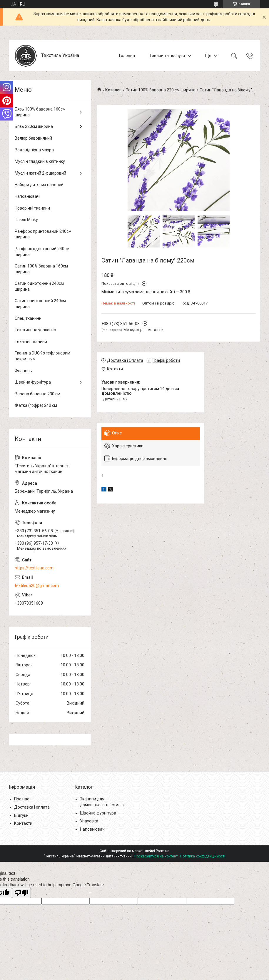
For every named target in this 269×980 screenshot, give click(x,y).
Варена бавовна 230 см (37, 394)
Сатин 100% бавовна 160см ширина (41, 269)
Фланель (23, 371)
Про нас (22, 799)
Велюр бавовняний (33, 138)
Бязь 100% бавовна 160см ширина (40, 112)
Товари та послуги (167, 56)
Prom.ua (163, 851)
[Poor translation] (21, 893)
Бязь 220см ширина (34, 126)
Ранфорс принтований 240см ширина (43, 234)
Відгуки (21, 815)
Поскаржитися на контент (156, 856)
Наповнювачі (27, 196)
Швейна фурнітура (33, 382)
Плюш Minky (26, 220)
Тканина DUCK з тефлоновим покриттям (42, 356)
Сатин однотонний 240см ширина (39, 286)
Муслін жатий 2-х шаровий (40, 173)
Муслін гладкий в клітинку (40, 161)
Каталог (113, 90)
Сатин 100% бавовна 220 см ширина (161, 90)
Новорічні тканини (32, 208)
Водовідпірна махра (34, 150)
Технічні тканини (31, 342)
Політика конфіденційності (203, 856)
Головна (127, 56)
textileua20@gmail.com (37, 586)
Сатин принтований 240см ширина (40, 304)
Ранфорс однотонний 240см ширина (42, 252)
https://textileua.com (34, 568)
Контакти (23, 823)
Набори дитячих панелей (39, 185)
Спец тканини (28, 318)
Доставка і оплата (32, 807)
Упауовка (89, 821)
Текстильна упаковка (35, 330)
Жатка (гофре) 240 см (36, 405)
